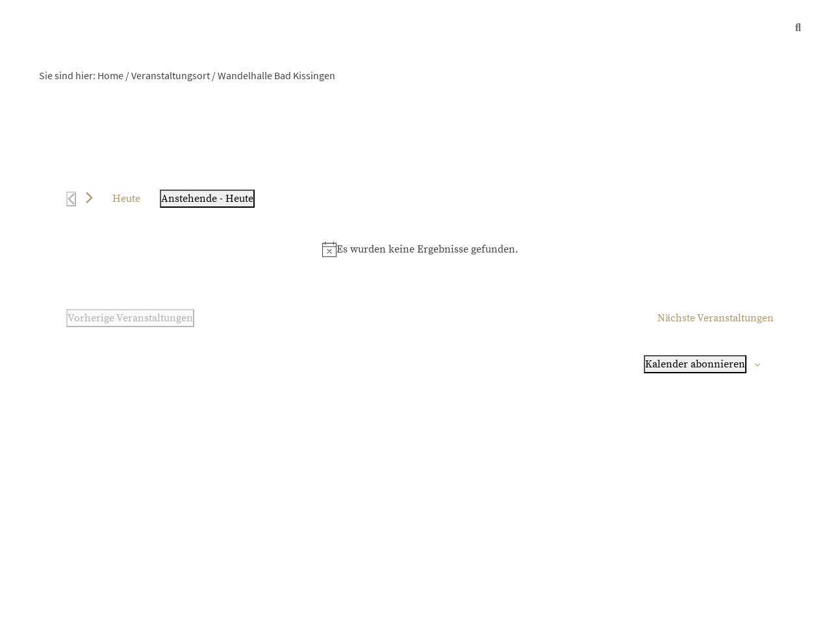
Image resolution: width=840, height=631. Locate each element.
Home (110, 75)
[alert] (420, 249)
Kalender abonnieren (695, 364)
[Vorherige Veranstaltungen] (71, 199)
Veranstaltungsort (171, 75)
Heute (126, 199)
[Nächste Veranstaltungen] (89, 198)
